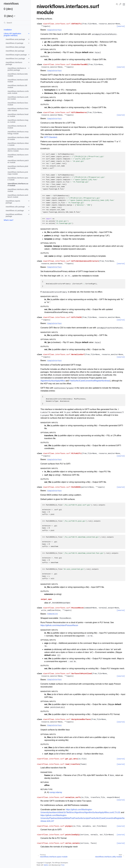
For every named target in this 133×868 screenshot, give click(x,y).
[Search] (16, 23)
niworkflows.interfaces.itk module (17, 127)
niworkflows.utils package (15, 207)
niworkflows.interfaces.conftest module (18, 98)
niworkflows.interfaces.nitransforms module (18, 150)
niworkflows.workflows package (14, 215)
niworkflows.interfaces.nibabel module (18, 138)
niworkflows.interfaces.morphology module (18, 133)
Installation (8, 30)
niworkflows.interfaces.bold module (18, 81)
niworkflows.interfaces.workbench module (18, 196)
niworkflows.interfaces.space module (18, 179)
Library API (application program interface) (12, 35)
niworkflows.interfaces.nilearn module (18, 144)
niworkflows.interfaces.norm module (18, 156)
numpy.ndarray (56, 792)
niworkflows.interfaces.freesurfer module (18, 110)
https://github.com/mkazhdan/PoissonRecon (59, 625)
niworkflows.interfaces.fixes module (18, 104)
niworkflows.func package (15, 59)
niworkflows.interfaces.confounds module (18, 92)
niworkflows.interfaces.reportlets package (17, 69)
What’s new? (9, 220)
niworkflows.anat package (15, 39)
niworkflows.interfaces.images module (18, 121)
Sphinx (46, 865)
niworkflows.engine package (16, 55)
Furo (63, 865)
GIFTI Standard (50, 137)
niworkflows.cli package (14, 43)
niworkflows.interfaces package (14, 63)
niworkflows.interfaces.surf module (18, 185)
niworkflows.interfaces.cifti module (17, 86)
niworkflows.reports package (13, 202)
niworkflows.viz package (15, 211)
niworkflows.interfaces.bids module (18, 75)
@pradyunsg (56, 865)
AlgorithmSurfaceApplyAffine (53, 381)
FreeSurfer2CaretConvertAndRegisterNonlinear (90, 381)
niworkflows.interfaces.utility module (18, 190)
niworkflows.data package (15, 47)
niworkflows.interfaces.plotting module (18, 167)
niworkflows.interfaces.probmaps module (18, 173)
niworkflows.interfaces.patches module (18, 161)
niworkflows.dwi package (15, 51)
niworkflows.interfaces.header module (18, 115)
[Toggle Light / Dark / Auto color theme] (120, 4)
